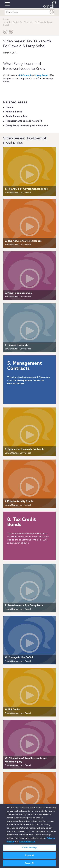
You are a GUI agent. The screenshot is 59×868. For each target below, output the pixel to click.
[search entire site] (27, 12)
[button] (5, 33)
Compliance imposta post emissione (27, 126)
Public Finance (14, 112)
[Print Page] (11, 33)
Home (6, 19)
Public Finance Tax (16, 117)
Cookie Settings (30, 849)
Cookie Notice (27, 843)
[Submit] (52, 12)
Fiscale (10, 107)
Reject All (29, 857)
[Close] (55, 810)
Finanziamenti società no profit (24, 121)
